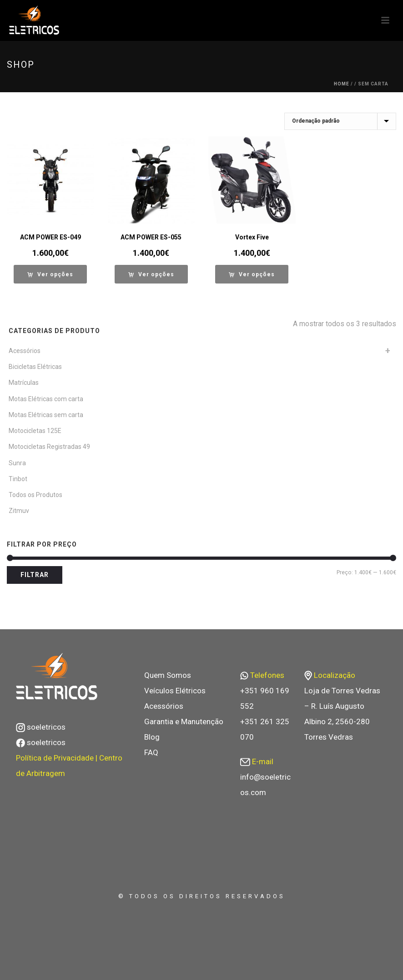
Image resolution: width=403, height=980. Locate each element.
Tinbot (18, 479)
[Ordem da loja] (340, 121)
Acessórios (25, 351)
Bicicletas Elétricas (35, 367)
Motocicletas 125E (35, 431)
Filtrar (35, 575)
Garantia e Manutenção (184, 721)
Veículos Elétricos (175, 691)
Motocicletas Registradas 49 (49, 447)
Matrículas (24, 383)
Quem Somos (168, 675)
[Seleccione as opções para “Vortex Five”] (252, 274)
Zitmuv (19, 511)
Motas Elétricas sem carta (46, 415)
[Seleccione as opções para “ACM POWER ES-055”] (151, 274)
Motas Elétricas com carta (46, 399)
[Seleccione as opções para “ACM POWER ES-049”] (50, 274)
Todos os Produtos (35, 495)
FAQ (151, 752)
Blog (152, 737)
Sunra (17, 463)
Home (342, 84)
